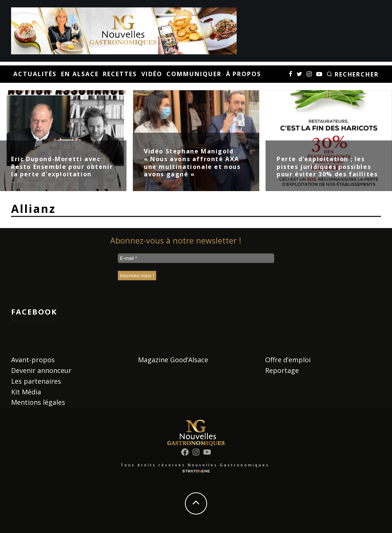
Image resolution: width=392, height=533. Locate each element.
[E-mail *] (196, 258)
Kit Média (26, 392)
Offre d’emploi (288, 360)
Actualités (35, 74)
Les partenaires (36, 381)
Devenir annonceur (41, 370)
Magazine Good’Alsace (173, 360)
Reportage (282, 370)
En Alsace (80, 74)
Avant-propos (33, 360)
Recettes (120, 74)
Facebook (34, 312)
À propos (244, 74)
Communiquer (194, 74)
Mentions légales (38, 402)
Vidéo (152, 74)
